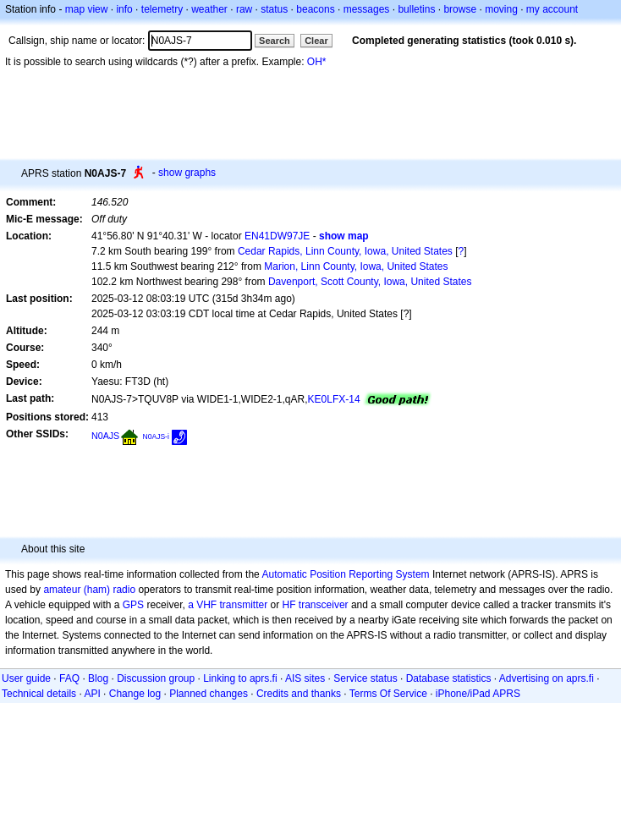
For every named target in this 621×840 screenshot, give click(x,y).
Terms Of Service (388, 694)
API (92, 694)
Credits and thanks (299, 694)
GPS (133, 605)
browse (460, 9)
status (274, 9)
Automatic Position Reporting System (345, 574)
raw (244, 9)
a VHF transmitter (228, 605)
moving (501, 9)
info (124, 9)
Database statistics (449, 678)
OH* (317, 62)
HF (289, 605)
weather (209, 9)
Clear (316, 41)
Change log (135, 694)
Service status (365, 678)
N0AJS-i (156, 436)
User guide (26, 678)
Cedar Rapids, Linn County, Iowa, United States (345, 251)
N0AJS (105, 436)
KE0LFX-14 (334, 399)
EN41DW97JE (277, 236)
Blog (98, 678)
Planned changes (209, 694)
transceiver (324, 605)
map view (87, 9)
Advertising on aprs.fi (547, 678)
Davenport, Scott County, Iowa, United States (370, 282)
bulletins (416, 9)
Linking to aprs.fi (240, 678)
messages (367, 9)
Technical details (39, 694)
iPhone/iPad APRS (478, 694)
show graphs (187, 173)
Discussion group (156, 678)
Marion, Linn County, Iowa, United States (356, 266)
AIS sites (305, 678)
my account (552, 9)
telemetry (162, 9)
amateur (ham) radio (89, 590)
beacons (315, 9)
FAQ (69, 678)
